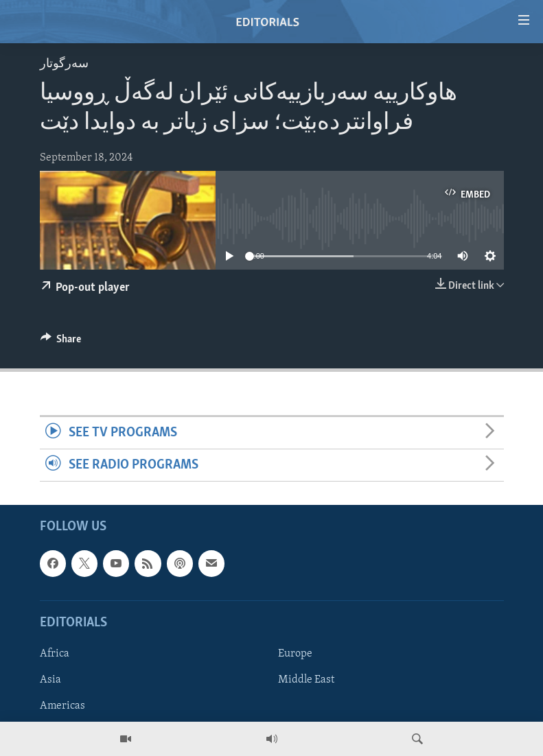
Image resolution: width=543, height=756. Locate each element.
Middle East (306, 680)
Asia (50, 680)
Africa (55, 654)
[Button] (61, 342)
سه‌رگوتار (64, 64)
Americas (62, 706)
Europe (295, 654)
